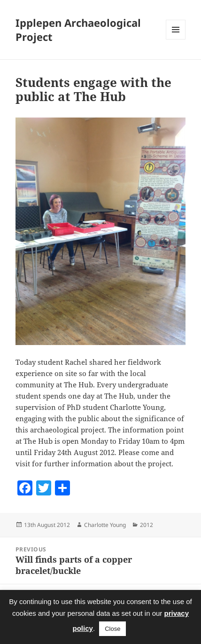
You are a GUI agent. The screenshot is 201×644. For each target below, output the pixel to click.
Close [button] (112, 629)
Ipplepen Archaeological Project (78, 30)
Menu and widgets (176, 39)
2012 (147, 525)
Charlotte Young (105, 525)
